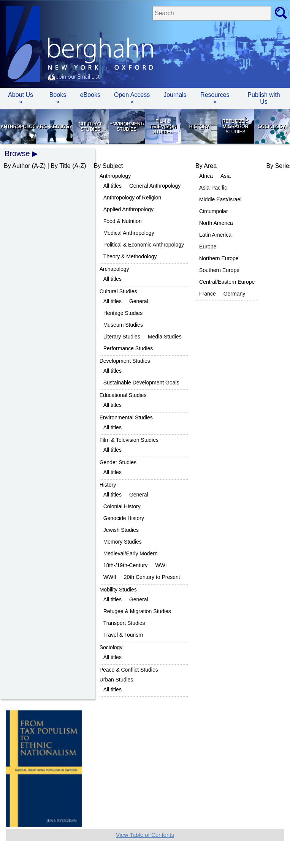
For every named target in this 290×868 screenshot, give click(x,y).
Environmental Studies (127, 126)
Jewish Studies (121, 530)
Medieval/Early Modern (131, 553)
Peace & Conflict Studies (129, 670)
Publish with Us (264, 98)
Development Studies (125, 361)
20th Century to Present (152, 577)
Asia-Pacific (213, 188)
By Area (206, 166)
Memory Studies (123, 542)
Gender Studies (118, 462)
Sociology (272, 126)
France (208, 294)
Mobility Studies (118, 590)
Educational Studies (123, 395)
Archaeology (54, 126)
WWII (110, 577)
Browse (17, 153)
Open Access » (132, 98)
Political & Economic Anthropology (144, 245)
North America (216, 223)
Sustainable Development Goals (141, 383)
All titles (113, 186)
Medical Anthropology (129, 233)
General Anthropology (155, 186)
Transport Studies (124, 623)
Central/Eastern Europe (227, 282)
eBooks (90, 95)
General (139, 301)
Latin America (215, 235)
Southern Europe (219, 270)
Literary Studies (122, 337)
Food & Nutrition (123, 221)
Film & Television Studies (163, 126)
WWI (161, 565)
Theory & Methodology (130, 256)
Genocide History (124, 518)
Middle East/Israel (220, 199)
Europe (208, 247)
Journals (175, 95)
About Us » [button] (21, 98)
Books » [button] (58, 98)
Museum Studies (123, 325)
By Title (60, 166)
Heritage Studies (123, 313)
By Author (17, 166)
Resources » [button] (215, 98)
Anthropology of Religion (132, 198)
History (199, 126)
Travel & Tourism (123, 635)
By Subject (108, 166)
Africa (206, 176)
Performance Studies (128, 348)
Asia (226, 176)
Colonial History (122, 506)
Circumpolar (213, 211)
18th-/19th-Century (126, 565)
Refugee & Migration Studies (235, 126)
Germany (235, 294)
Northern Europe (219, 258)
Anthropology (18, 126)
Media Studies (165, 337)
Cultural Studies (90, 126)
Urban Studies (116, 680)
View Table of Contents (145, 835)
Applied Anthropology (128, 209)
